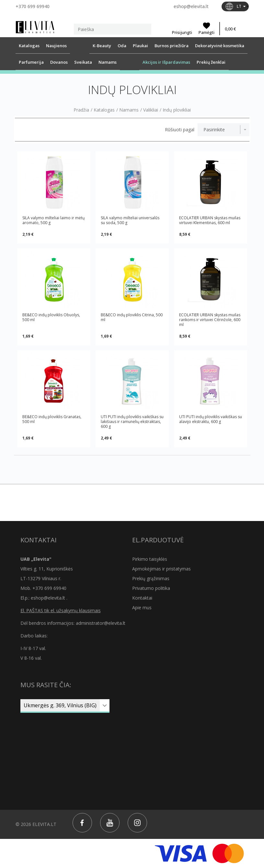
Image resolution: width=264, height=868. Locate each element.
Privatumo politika (151, 588)
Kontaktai (142, 598)
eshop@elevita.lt (191, 6)
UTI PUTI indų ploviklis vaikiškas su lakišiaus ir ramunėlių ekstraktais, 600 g (132, 422)
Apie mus (142, 608)
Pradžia (81, 110)
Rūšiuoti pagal (180, 130)
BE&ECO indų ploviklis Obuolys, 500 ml (51, 317)
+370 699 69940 (33, 6)
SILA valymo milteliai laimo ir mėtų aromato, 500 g (53, 220)
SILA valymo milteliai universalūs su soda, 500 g (130, 220)
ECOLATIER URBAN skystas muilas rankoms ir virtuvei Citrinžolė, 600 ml (210, 320)
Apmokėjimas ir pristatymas (161, 569)
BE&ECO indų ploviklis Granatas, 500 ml (52, 419)
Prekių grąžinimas (151, 578)
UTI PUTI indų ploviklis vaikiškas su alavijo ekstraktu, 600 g (211, 419)
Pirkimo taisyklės (150, 559)
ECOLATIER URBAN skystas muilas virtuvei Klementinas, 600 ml (210, 220)
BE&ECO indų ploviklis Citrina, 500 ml (132, 317)
